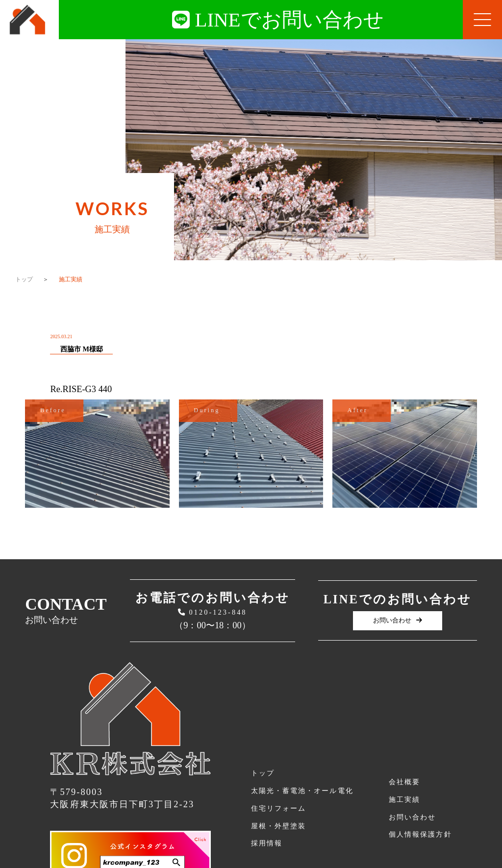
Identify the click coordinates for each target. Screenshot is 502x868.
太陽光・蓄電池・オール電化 (302, 791)
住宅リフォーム (278, 808)
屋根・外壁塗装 (278, 826)
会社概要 (404, 782)
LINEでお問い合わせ (278, 20)
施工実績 (404, 799)
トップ (24, 279)
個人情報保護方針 (420, 834)
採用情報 (267, 843)
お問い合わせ (398, 620)
